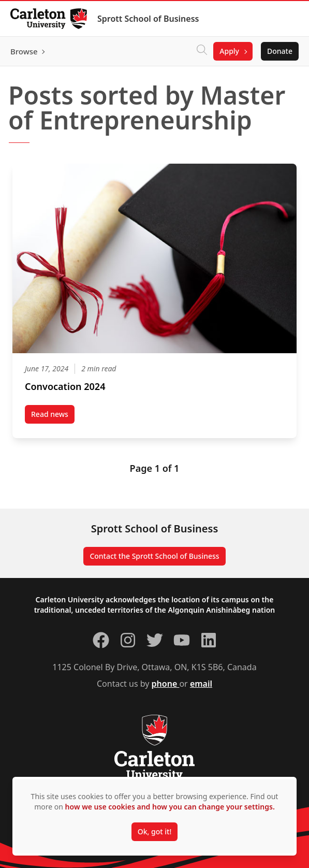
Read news (53, 416)
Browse (24, 51)
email (201, 684)
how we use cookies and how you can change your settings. (170, 807)
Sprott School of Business (148, 19)
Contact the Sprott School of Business (154, 556)
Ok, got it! (154, 831)
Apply (229, 51)
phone (166, 684)
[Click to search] (202, 51)
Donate (280, 51)
